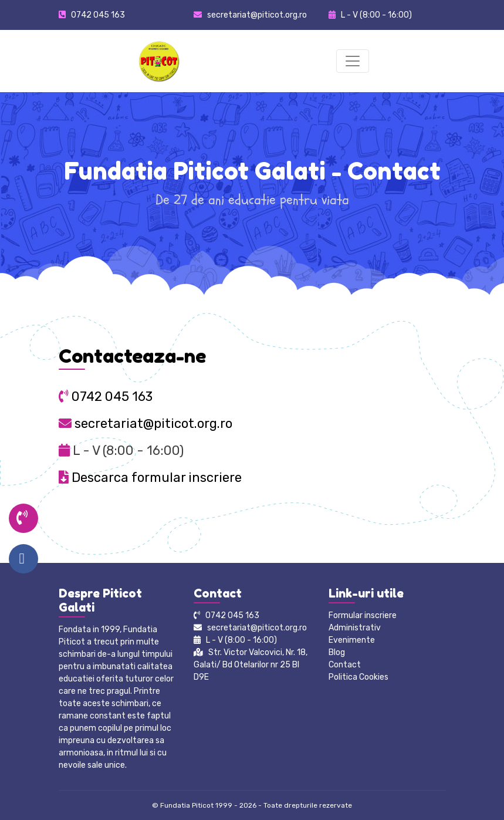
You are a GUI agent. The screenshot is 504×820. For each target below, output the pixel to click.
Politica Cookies (358, 677)
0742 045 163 (98, 15)
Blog (337, 652)
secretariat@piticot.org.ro (146, 424)
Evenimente (352, 640)
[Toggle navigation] (353, 61)
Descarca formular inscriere (150, 478)
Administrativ (355, 628)
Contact (345, 665)
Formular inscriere (363, 615)
